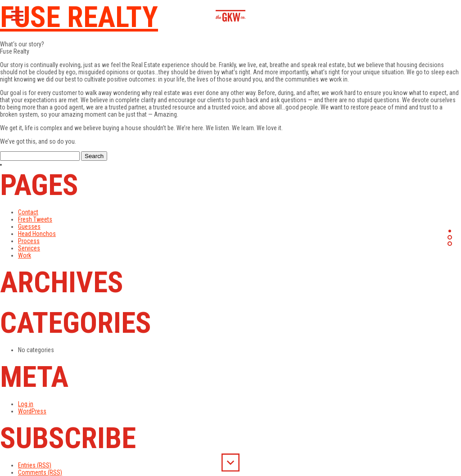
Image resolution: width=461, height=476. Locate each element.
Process (29, 241)
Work (25, 255)
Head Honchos (37, 234)
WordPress (32, 411)
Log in (26, 404)
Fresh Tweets (35, 219)
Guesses (29, 227)
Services (29, 248)
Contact (28, 212)
